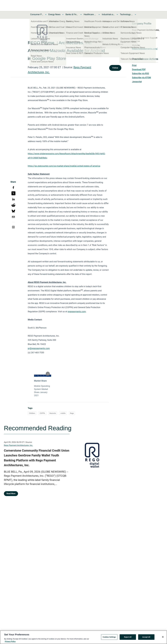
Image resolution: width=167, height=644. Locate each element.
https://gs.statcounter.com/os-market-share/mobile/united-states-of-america (64, 166)
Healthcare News (90, 14)
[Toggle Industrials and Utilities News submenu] (117, 15)
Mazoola (53, 413)
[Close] (163, 638)
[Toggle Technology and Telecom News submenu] (135, 15)
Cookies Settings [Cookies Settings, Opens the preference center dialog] (109, 638)
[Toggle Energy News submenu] (63, 15)
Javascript (137, 82)
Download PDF (139, 69)
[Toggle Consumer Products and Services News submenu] (46, 15)
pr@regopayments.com (39, 348)
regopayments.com (77, 312)
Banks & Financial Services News (72, 14)
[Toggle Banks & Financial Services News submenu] (81, 15)
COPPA (42, 413)
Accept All (146, 638)
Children (32, 413)
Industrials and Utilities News (108, 14)
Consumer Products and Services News (37, 14)
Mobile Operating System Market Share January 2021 (42, 391)
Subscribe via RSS (141, 74)
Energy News (54, 14)
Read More (11, 494)
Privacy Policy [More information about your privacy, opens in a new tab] (10, 642)
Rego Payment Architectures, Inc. (18, 445)
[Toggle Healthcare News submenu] (99, 15)
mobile (63, 413)
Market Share (40, 381)
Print (134, 65)
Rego (72, 413)
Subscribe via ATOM (141, 78)
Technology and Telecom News (126, 14)
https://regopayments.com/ (145, 49)
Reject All (128, 638)
